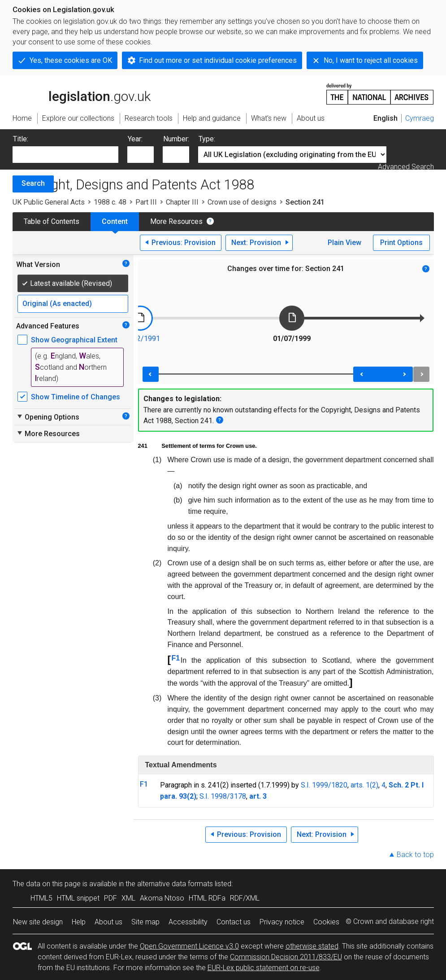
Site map (145, 922)
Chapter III (182, 202)
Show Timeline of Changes (76, 397)
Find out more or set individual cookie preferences (218, 60)
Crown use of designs (242, 202)
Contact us (234, 922)
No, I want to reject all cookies (371, 60)
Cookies (326, 922)
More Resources (176, 221)
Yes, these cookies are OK (71, 60)
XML (128, 898)
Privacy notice (282, 922)
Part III (146, 202)
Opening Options (48, 417)
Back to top (415, 855)
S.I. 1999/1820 (324, 785)
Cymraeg (420, 118)
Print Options (401, 243)
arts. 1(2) (364, 785)
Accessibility (188, 922)
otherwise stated (312, 946)
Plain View (344, 243)
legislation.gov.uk (82, 93)
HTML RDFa (207, 898)
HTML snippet (78, 898)
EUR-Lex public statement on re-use (264, 968)
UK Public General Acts (49, 202)
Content (115, 221)
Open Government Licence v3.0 (189, 946)
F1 (176, 658)
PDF (110, 898)
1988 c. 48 (110, 202)
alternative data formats (175, 884)
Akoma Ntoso (162, 898)
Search (33, 183)
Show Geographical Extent (74, 340)
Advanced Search (406, 167)
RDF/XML (245, 898)
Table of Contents (52, 221)
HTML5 (41, 898)
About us (108, 922)
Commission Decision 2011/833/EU (286, 957)
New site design (38, 922)
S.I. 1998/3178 (223, 796)
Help (79, 922)
